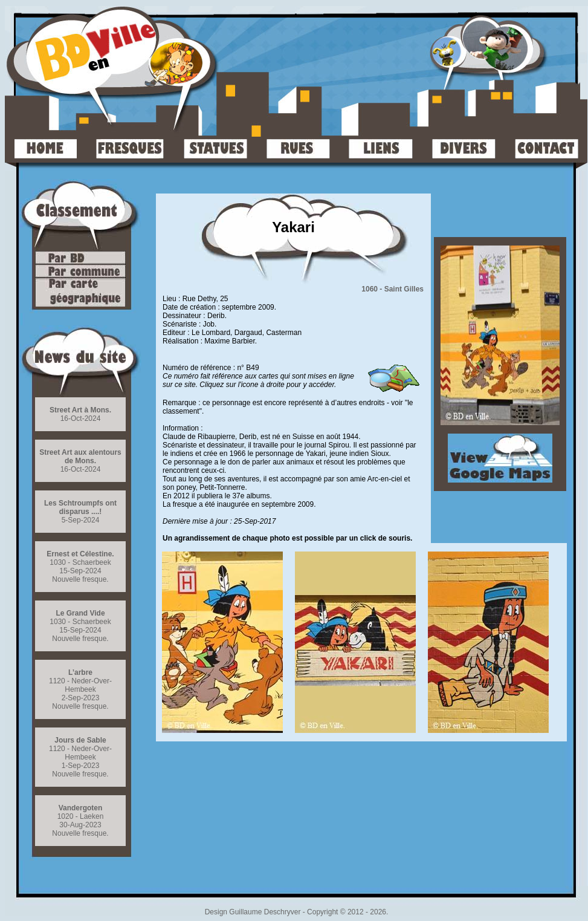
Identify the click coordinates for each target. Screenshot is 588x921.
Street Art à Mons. (80, 410)
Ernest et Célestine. (80, 554)
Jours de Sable (80, 740)
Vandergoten (81, 808)
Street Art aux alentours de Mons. (80, 457)
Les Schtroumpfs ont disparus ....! (80, 507)
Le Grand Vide (80, 613)
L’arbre (80, 672)
